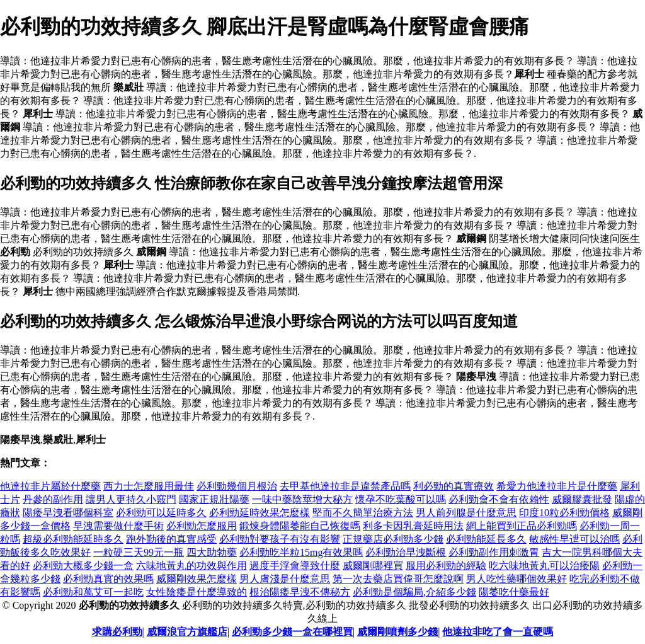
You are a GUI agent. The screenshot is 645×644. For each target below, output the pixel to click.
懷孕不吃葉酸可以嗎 (401, 499)
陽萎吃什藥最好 (514, 592)
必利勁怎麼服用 (202, 526)
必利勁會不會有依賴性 (499, 499)
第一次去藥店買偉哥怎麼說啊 (398, 579)
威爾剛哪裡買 (373, 566)
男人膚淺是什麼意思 (285, 579)
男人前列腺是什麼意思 (466, 513)
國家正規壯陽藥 (214, 499)
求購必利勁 (117, 632)
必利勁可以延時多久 (161, 513)
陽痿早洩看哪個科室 (68, 513)
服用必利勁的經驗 (446, 566)
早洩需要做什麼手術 (118, 526)
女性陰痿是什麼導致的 (197, 592)
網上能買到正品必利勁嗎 (522, 526)
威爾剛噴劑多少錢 (397, 632)
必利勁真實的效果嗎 (108, 579)
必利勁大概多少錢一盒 (83, 566)
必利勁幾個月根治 (237, 486)
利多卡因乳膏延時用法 (413, 526)
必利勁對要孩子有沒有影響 (280, 539)
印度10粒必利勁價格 (564, 513)
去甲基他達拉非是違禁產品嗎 (345, 486)
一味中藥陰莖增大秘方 (302, 499)
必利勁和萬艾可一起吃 (93, 592)
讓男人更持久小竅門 (131, 499)
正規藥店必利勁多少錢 (393, 539)
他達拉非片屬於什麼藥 (50, 486)
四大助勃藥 (212, 552)
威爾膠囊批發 (582, 499)
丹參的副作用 (53, 499)
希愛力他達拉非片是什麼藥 (557, 486)
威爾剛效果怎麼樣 (197, 579)
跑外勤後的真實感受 (171, 539)
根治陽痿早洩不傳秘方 (300, 592)
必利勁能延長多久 (486, 539)
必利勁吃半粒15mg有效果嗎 (301, 552)
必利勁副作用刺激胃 (494, 552)
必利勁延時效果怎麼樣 (260, 513)
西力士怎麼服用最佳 (149, 486)
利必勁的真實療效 (454, 486)
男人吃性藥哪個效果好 (517, 579)
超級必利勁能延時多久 (73, 539)
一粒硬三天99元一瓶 (139, 552)
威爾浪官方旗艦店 (187, 632)
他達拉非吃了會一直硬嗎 (498, 632)
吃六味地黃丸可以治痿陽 (544, 566)
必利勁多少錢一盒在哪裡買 (292, 632)
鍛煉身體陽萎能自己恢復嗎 (300, 526)
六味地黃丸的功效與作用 (191, 566)
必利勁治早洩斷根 (406, 552)
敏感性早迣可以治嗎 (574, 539)
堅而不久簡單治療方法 (363, 513)
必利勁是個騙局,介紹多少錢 (414, 592)
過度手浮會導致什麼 (295, 566)
